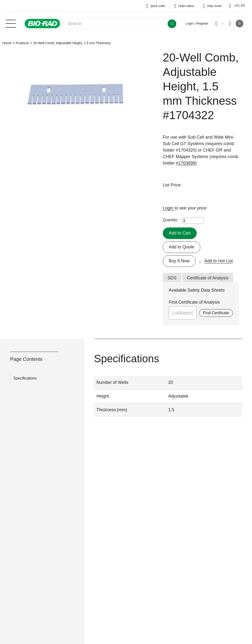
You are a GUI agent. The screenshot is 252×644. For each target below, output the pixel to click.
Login (169, 208)
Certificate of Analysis (208, 278)
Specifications (25, 378)
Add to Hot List (219, 261)
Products (22, 43)
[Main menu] (11, 23)
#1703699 (186, 163)
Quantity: (170, 220)
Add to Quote (182, 247)
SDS (172, 278)
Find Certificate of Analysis (194, 302)
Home (7, 43)
